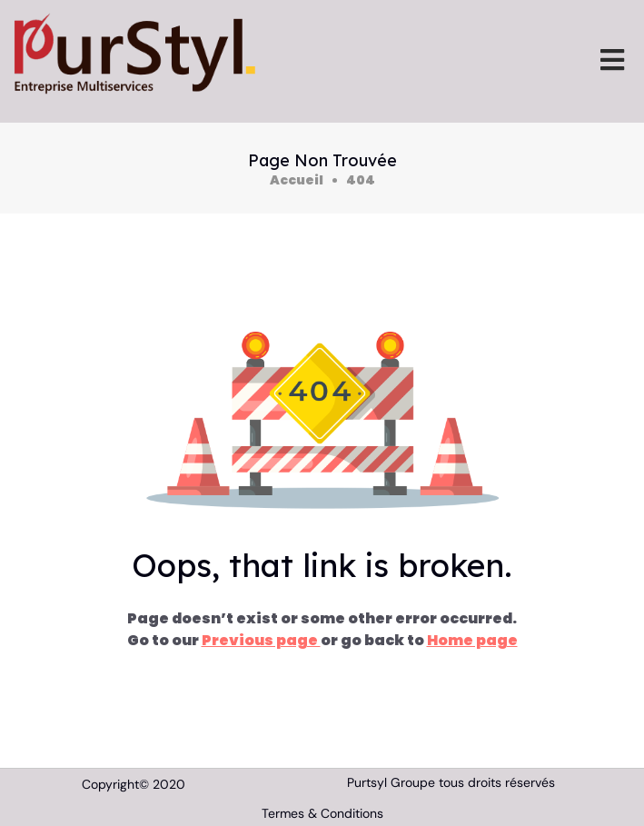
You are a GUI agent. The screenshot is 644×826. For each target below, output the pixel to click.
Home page (472, 640)
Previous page (261, 640)
